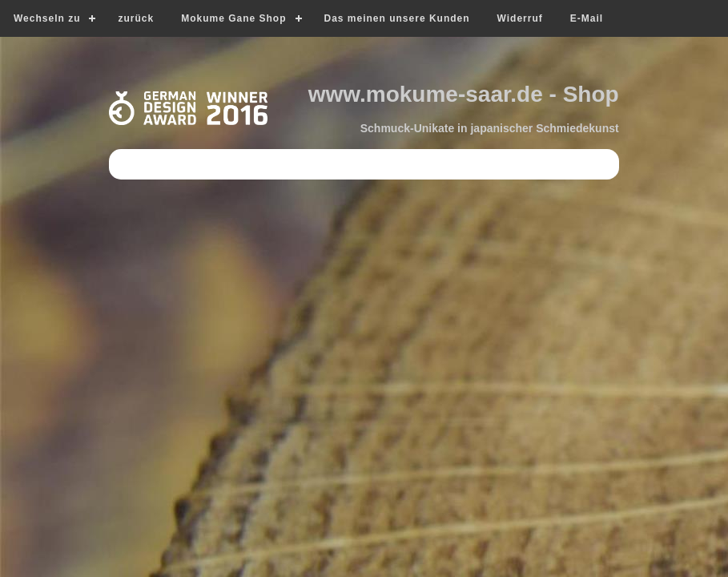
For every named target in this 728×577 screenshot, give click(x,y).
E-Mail (587, 18)
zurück (136, 18)
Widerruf (520, 18)
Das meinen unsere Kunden (397, 18)
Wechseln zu (47, 18)
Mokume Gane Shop (233, 18)
